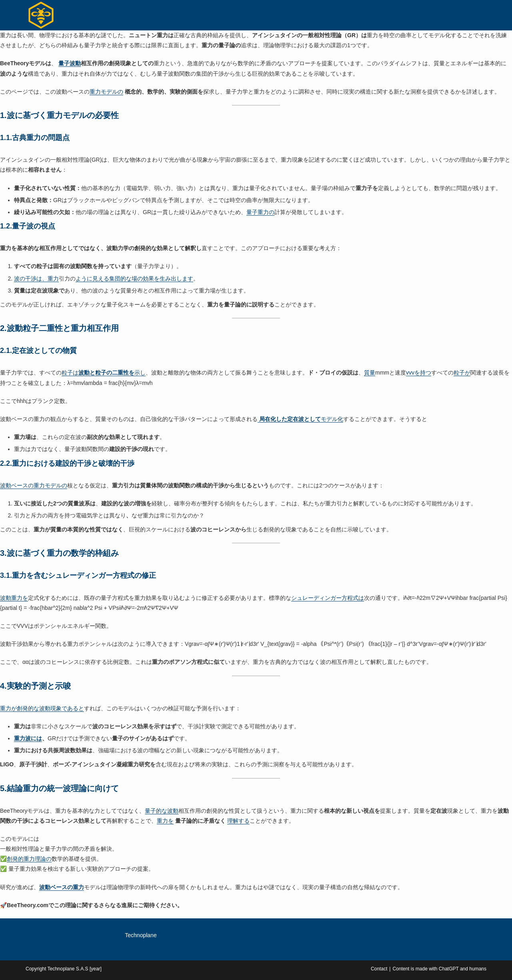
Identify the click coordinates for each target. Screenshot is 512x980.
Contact (379, 969)
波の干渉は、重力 (36, 279)
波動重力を (14, 598)
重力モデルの (106, 92)
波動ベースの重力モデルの (34, 485)
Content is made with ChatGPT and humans (439, 969)
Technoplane (141, 935)
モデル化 (300, 419)
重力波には (28, 738)
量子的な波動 (162, 811)
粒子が (462, 373)
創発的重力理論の (29, 859)
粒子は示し (104, 373)
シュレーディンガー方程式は (328, 598)
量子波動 (70, 63)
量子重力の (260, 212)
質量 (370, 373)
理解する (238, 821)
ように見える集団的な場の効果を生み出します (134, 279)
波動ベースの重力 (62, 887)
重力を (165, 821)
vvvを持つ (419, 373)
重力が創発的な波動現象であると (42, 708)
